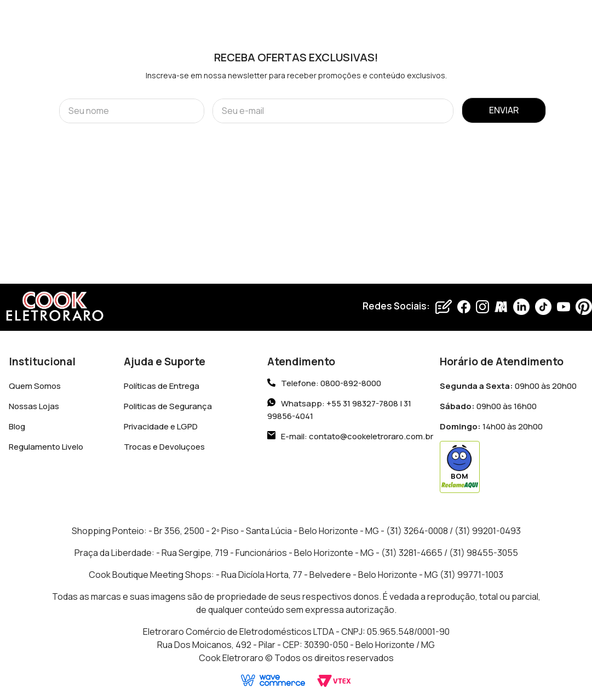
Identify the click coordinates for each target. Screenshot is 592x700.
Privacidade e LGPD (161, 426)
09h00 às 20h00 (508, 386)
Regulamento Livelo (46, 447)
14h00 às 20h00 (491, 426)
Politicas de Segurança (168, 406)
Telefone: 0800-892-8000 (331, 383)
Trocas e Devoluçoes (164, 447)
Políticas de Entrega (162, 386)
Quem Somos (35, 386)
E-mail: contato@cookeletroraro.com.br (357, 436)
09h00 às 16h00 (488, 406)
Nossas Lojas (34, 406)
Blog (17, 426)
